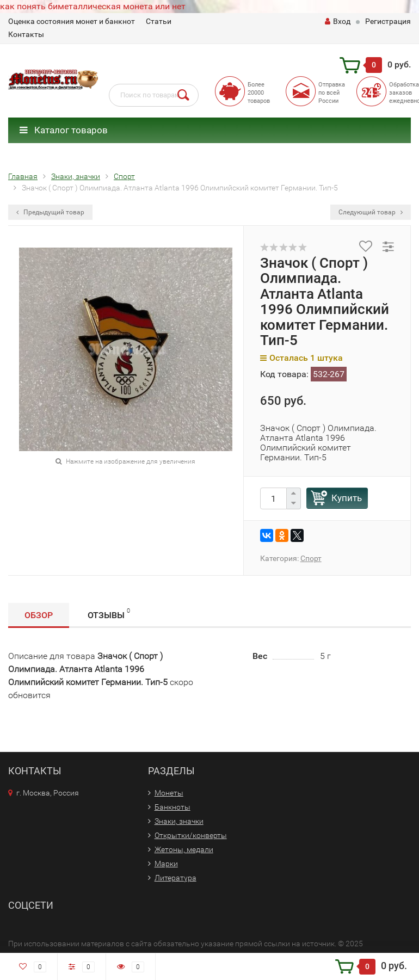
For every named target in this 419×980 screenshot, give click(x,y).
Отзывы (109, 614)
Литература (175, 878)
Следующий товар (371, 212)
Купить (347, 498)
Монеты (169, 793)
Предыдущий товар (50, 212)
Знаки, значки (179, 821)
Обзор (39, 615)
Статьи (159, 21)
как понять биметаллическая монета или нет (93, 6)
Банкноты (172, 807)
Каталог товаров (64, 130)
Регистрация (388, 21)
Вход (338, 21)
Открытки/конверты (191, 835)
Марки (166, 864)
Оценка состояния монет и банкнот (72, 21)
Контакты (26, 34)
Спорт (311, 558)
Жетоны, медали (184, 849)
